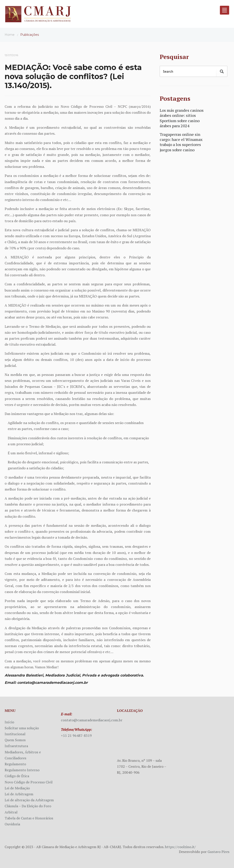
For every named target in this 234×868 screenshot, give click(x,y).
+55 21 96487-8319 (76, 735)
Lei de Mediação (17, 788)
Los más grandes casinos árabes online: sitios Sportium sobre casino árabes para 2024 (182, 118)
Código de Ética (17, 776)
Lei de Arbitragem (19, 794)
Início (9, 722)
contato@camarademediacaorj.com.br (92, 720)
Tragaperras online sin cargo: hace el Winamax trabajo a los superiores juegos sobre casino (181, 142)
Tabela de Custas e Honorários (29, 818)
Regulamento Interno (22, 770)
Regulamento (15, 764)
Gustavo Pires (218, 852)
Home (10, 35)
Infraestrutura (16, 746)
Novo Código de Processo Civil (29, 782)
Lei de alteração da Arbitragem (29, 800)
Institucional (15, 734)
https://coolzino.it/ (180, 847)
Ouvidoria (12, 824)
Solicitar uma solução (22, 728)
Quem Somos (15, 740)
